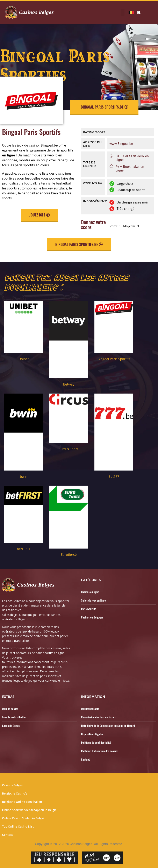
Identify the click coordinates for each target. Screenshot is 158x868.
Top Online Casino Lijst (18, 826)
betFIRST (24, 549)
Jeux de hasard (10, 709)
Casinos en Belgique (92, 617)
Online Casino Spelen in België (23, 818)
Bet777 (114, 477)
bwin (24, 477)
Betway (69, 384)
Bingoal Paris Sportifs (114, 359)
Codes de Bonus (11, 726)
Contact (85, 759)
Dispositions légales (92, 734)
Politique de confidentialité (96, 742)
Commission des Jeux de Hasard (99, 717)
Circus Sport (69, 449)
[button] (123, 12)
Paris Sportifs (89, 609)
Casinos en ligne (90, 592)
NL (139, 12)
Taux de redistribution (14, 717)
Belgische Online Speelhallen (22, 802)
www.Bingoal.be (121, 144)
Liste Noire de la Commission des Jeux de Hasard (108, 726)
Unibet (24, 359)
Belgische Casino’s (15, 793)
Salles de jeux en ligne (93, 600)
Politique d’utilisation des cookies (100, 751)
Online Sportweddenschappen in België (29, 810)
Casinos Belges (12, 785)
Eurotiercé (69, 555)
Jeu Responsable (90, 709)
